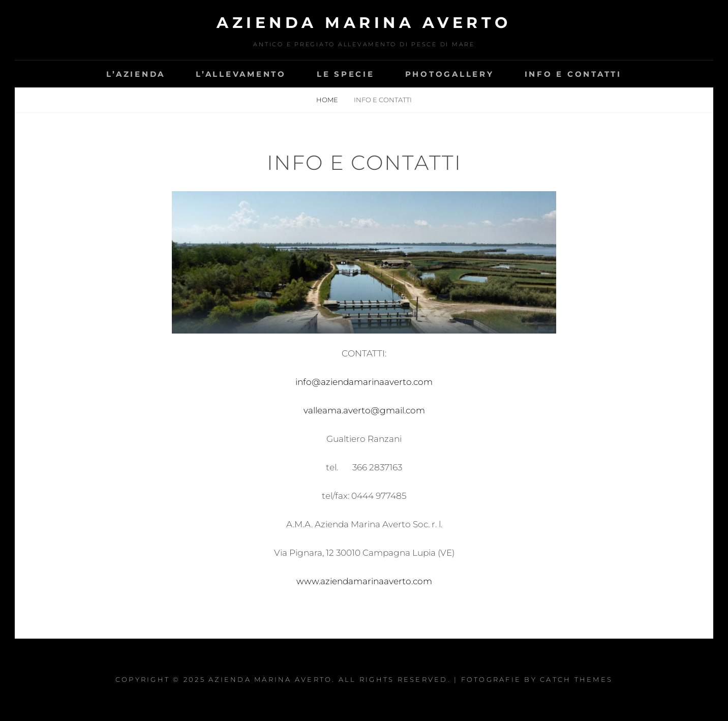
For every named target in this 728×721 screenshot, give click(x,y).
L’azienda (136, 74)
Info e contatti (573, 74)
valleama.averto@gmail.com (364, 410)
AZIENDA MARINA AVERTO (364, 23)
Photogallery (450, 74)
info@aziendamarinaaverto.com (364, 382)
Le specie (346, 74)
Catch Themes (576, 679)
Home (328, 100)
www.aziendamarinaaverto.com (364, 581)
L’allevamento (241, 74)
